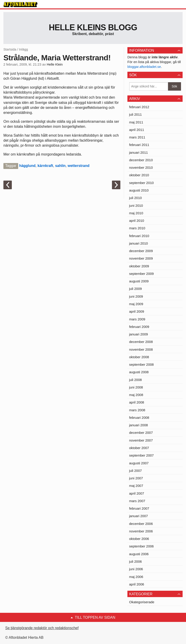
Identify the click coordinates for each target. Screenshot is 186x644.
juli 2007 (136, 471)
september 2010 (141, 183)
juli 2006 (136, 561)
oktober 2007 (139, 448)
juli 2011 (136, 114)
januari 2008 (139, 425)
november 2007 (141, 440)
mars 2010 (137, 228)
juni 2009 (136, 296)
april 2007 (137, 493)
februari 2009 (139, 327)
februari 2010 (139, 236)
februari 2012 (139, 107)
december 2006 (141, 524)
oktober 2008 (139, 357)
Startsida (10, 49)
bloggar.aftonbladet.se (144, 67)
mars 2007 (137, 501)
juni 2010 (136, 206)
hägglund (27, 166)
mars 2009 (137, 319)
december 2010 (141, 160)
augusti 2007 (139, 463)
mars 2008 (137, 410)
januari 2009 (139, 334)
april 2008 (137, 402)
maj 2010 (136, 213)
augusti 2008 (139, 372)
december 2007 (141, 433)
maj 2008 (136, 395)
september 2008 (141, 364)
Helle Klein (55, 64)
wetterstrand (79, 166)
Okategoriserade (142, 602)
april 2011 (137, 130)
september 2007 (141, 455)
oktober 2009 (139, 266)
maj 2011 (136, 122)
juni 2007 (136, 478)
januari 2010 (139, 243)
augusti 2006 (139, 554)
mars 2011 (137, 137)
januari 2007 (139, 516)
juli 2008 (136, 380)
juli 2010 (136, 198)
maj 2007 (136, 486)
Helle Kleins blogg (93, 27)
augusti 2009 (139, 281)
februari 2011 (139, 145)
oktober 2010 (139, 175)
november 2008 (141, 349)
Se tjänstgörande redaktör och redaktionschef (42, 628)
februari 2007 (139, 508)
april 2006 (137, 584)
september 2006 (141, 546)
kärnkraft (45, 166)
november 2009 (141, 258)
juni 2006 (136, 569)
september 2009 (141, 274)
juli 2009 (136, 289)
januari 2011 (139, 152)
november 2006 (141, 531)
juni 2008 (136, 387)
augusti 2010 (139, 190)
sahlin (60, 166)
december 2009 (141, 251)
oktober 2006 (139, 539)
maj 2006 (136, 577)
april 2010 (137, 221)
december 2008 (141, 342)
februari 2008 (139, 418)
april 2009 (137, 311)
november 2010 (141, 167)
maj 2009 (136, 304)
